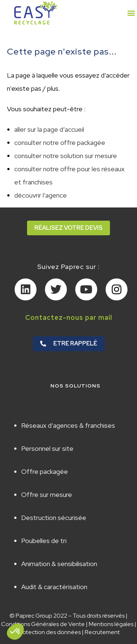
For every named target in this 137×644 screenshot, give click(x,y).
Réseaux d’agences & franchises (68, 425)
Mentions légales (111, 624)
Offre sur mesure (47, 495)
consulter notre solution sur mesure (66, 156)
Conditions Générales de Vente (43, 624)
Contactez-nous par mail (69, 317)
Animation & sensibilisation (59, 564)
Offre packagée (45, 471)
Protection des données (49, 632)
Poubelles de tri (44, 541)
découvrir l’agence (41, 195)
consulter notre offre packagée (60, 143)
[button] (131, 13)
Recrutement (102, 632)
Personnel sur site (47, 448)
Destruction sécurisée (54, 518)
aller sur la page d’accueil (49, 129)
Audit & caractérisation (54, 587)
